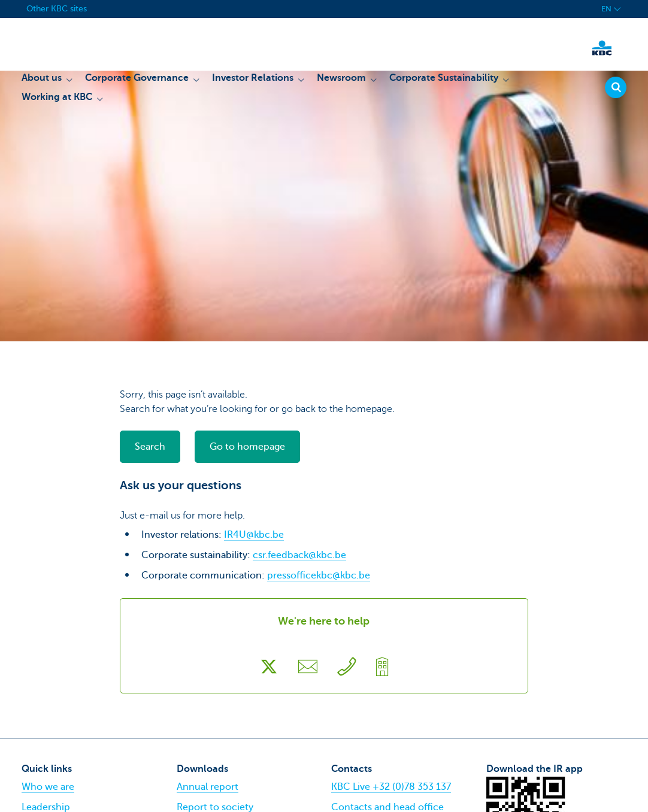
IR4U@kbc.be (254, 535)
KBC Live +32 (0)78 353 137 (391, 787)
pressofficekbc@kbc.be (319, 575)
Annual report (208, 787)
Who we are (48, 787)
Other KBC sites (57, 9)
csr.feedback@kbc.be (299, 555)
